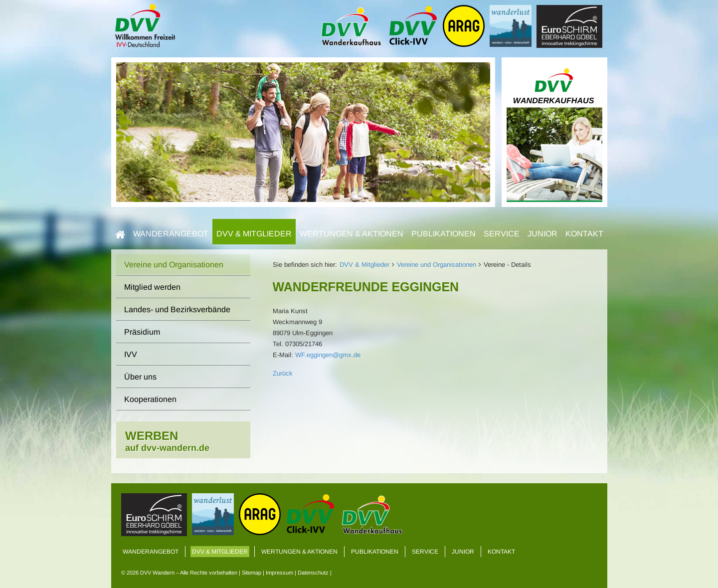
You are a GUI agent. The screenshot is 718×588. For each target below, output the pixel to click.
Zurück (283, 373)
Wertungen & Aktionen (352, 234)
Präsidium (142, 332)
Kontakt (584, 234)
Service (502, 234)
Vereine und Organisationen (437, 265)
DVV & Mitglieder (254, 234)
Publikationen (444, 234)
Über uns (140, 377)
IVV (131, 354)
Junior (542, 234)
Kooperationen (150, 399)
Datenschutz (313, 573)
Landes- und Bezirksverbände (177, 309)
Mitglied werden (152, 287)
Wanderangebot (171, 234)
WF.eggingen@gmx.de (328, 355)
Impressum (279, 573)
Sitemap (252, 573)
